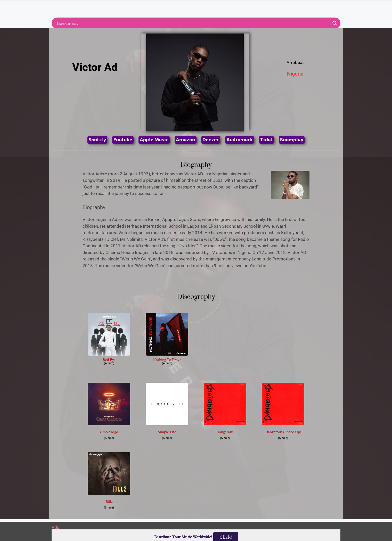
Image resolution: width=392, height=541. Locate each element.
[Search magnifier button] (335, 23)
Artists (149, 6)
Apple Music (154, 140)
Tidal (266, 140)
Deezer (211, 140)
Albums (173, 6)
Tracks (198, 6)
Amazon (186, 140)
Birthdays (259, 6)
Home (127, 6)
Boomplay (292, 140)
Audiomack (240, 140)
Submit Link (226, 6)
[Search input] (193, 23)
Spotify (97, 140)
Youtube (123, 140)
